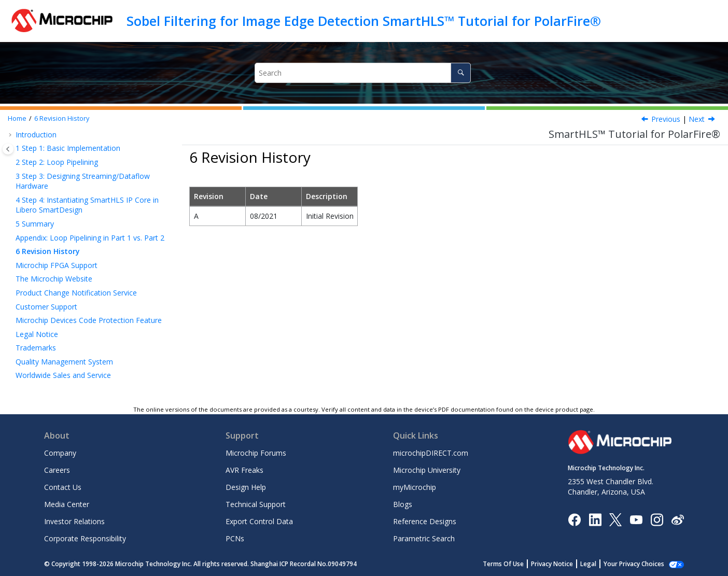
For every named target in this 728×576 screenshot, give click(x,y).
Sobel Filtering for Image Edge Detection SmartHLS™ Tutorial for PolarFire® (364, 21)
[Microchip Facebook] (574, 519)
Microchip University (427, 470)
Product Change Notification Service (76, 293)
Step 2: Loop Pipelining (57, 162)
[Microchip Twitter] (615, 519)
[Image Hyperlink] (636, 519)
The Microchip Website (54, 279)
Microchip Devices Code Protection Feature (89, 320)
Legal (600, 564)
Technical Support (256, 504)
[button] (11, 135)
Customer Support (46, 307)
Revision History (62, 118)
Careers (57, 470)
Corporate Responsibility (85, 538)
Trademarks (36, 348)
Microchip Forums (256, 453)
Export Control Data (259, 521)
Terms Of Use (515, 564)
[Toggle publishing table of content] (8, 149)
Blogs (403, 504)
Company (60, 453)
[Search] (461, 73)
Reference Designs (425, 521)
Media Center (67, 504)
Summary (35, 224)
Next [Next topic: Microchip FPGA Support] (697, 119)
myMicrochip (415, 487)
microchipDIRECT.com (431, 453)
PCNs (235, 538)
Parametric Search (424, 538)
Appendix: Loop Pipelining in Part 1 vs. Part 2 (90, 238)
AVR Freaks (244, 470)
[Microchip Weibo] (677, 519)
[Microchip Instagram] (657, 519)
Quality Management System (64, 362)
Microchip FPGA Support (57, 265)
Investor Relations (74, 521)
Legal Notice (37, 334)
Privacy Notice (563, 564)
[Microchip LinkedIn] (595, 519)
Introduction (36, 135)
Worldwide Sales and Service (63, 375)
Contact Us (63, 487)
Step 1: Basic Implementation (68, 148)
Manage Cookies (640, 564)
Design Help (246, 487)
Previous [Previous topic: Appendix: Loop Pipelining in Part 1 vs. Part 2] (666, 119)
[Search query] (363, 73)
